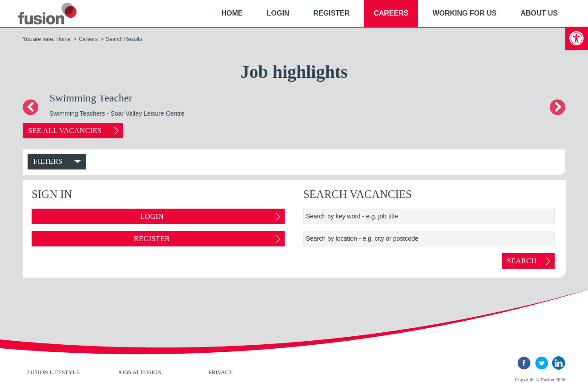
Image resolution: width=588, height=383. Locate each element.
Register (331, 13)
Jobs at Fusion (140, 372)
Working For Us (464, 13)
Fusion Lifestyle (53, 372)
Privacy (221, 372)
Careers (391, 13)
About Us (539, 13)
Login (278, 13)
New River (58, 14)
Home (232, 13)
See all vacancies (67, 131)
